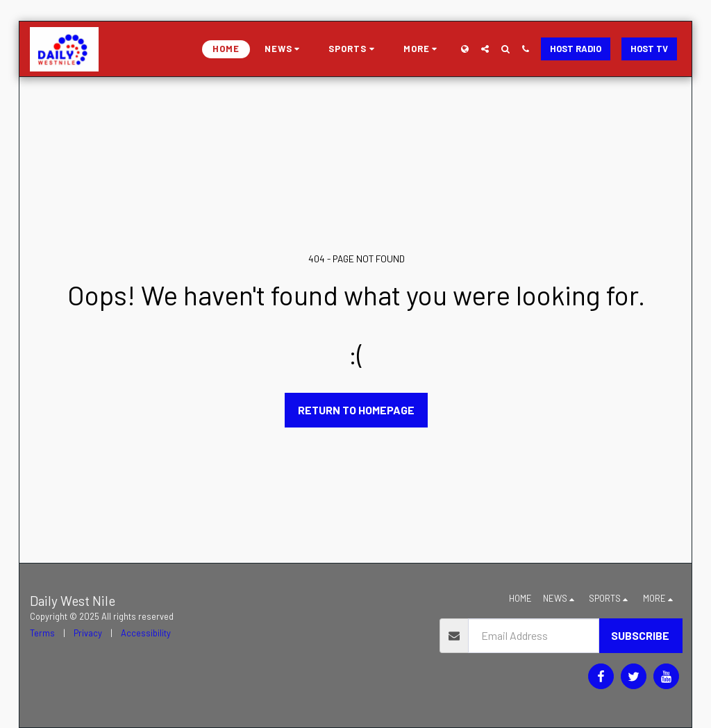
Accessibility (146, 633)
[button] (284, 49)
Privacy (88, 633)
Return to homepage (356, 410)
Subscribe (640, 635)
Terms (42, 633)
